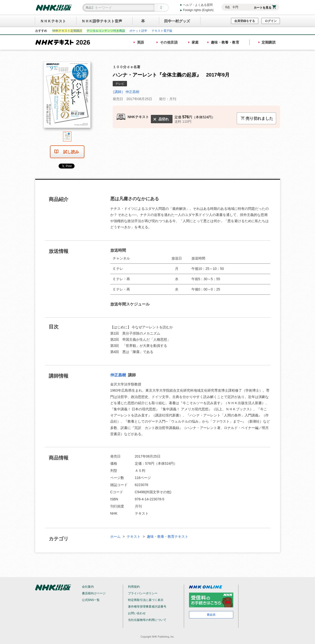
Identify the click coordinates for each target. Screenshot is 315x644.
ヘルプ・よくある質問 (198, 5)
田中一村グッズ (177, 21)
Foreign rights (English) (198, 10)
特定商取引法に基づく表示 (146, 600)
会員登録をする (245, 21)
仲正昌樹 (119, 375)
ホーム (115, 537)
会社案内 (88, 587)
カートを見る (265, 8)
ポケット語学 (138, 31)
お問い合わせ (137, 613)
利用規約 (134, 587)
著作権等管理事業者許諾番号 (147, 607)
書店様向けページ (94, 593)
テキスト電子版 (162, 31)
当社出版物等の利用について (147, 620)
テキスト (134, 537)
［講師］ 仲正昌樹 (125, 92)
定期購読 (269, 42)
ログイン (271, 21)
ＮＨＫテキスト (53, 21)
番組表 (211, 615)
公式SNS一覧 (91, 600)
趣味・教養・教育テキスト (168, 537)
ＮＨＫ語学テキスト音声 (102, 21)
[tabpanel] (67, 97)
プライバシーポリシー (143, 593)
